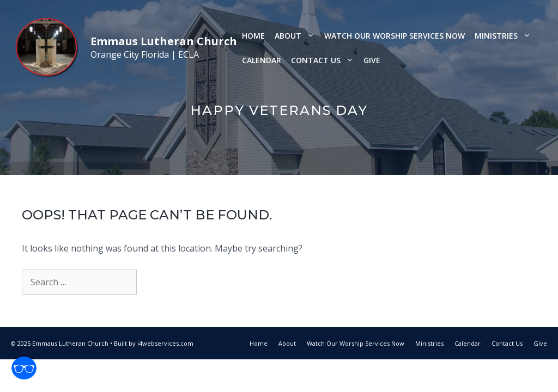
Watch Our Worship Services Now (395, 36)
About (297, 36)
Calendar (262, 60)
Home (253, 36)
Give (372, 60)
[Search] (155, 282)
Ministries (505, 36)
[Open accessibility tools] (24, 368)
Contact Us (325, 60)
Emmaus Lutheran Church (164, 41)
